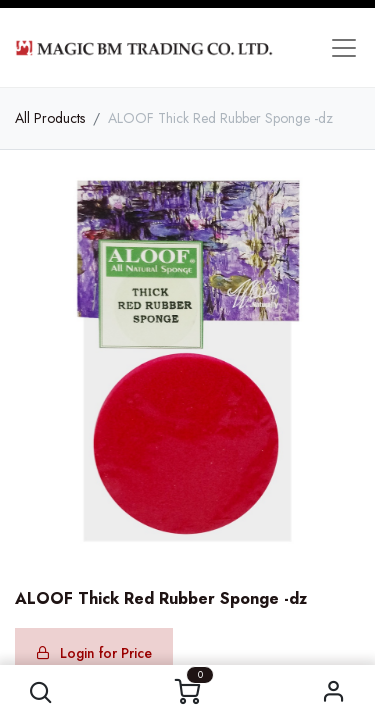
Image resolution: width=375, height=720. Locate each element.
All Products (50, 118)
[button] (41, 692)
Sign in (333, 692)
